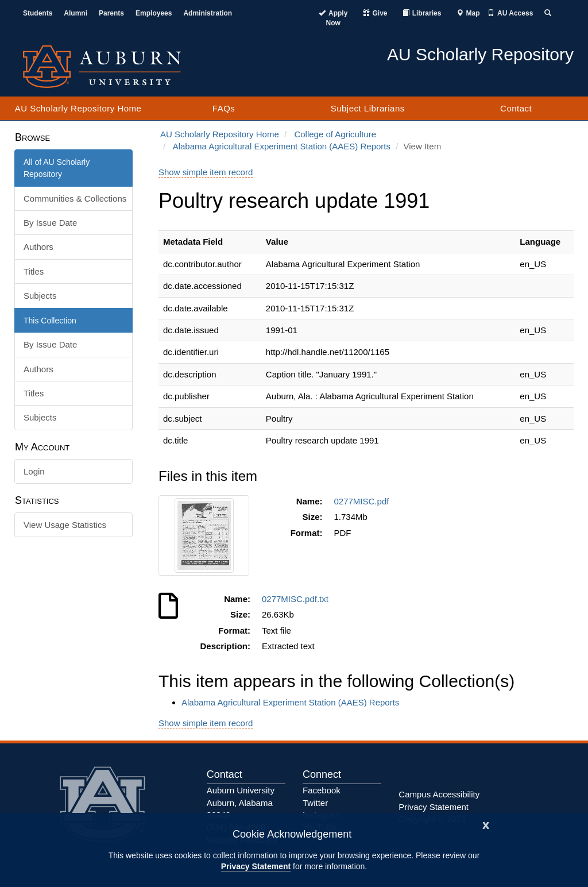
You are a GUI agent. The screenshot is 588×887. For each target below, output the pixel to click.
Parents (111, 13)
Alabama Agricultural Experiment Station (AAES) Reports (282, 146)
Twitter (315, 803)
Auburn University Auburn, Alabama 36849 (241, 803)
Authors (38, 247)
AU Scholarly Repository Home (78, 108)
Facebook (322, 790)
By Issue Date (50, 223)
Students (38, 13)
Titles (34, 271)
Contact (516, 108)
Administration (208, 13)
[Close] (486, 824)
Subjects (40, 296)
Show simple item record (206, 172)
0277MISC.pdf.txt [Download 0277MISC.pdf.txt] (297, 599)
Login (34, 471)
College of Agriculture (335, 134)
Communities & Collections (75, 198)
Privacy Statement (256, 866)
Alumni (76, 13)
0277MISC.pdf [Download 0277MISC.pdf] (364, 501)
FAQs (224, 108)
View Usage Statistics (65, 525)
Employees (154, 13)
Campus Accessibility (439, 794)
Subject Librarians (368, 108)
